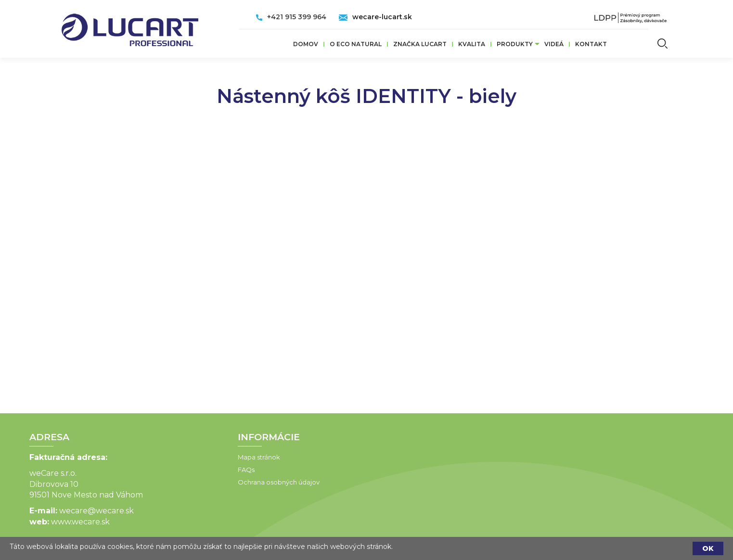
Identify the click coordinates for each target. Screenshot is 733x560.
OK (708, 548)
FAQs (189, 470)
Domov (306, 44)
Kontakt (591, 44)
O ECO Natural (356, 44)
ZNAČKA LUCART (420, 44)
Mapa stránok (202, 457)
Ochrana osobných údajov (222, 482)
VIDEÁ (554, 44)
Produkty (515, 44)
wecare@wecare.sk (40, 511)
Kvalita (472, 44)
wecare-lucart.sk (382, 17)
